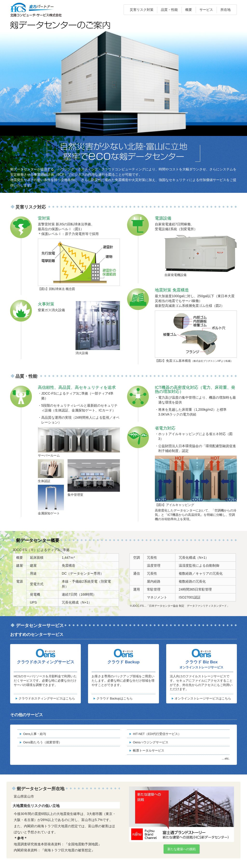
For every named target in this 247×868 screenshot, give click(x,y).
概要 (189, 10)
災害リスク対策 (142, 10)
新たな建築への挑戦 (182, 849)
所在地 (226, 10)
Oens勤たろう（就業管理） (42, 742)
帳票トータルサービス (149, 751)
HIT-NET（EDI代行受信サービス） (157, 734)
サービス (206, 10)
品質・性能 (169, 10)
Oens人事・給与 (35, 734)
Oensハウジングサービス (151, 742)
